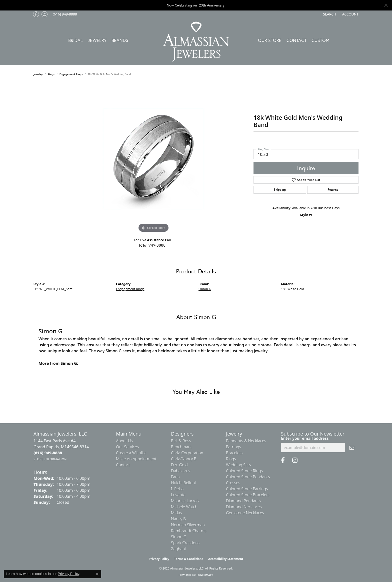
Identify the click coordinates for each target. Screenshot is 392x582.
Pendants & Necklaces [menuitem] (246, 441)
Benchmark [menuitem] (181, 447)
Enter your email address (305, 438)
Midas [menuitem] (176, 513)
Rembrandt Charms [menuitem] (189, 531)
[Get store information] (50, 459)
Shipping (280, 190)
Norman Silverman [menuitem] (188, 525)
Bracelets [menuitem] (234, 453)
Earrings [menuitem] (233, 447)
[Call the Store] (48, 453)
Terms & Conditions (189, 559)
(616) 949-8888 (152, 245)
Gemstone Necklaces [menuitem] (245, 513)
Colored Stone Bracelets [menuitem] (248, 495)
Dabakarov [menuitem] (181, 471)
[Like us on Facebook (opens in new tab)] (36, 14)
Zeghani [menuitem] (178, 549)
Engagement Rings (71, 74)
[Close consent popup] (97, 574)
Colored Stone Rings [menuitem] (244, 471)
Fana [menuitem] (175, 477)
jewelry (38, 74)
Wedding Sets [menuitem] (238, 465)
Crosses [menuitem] (233, 483)
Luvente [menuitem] (178, 495)
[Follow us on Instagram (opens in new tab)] (44, 14)
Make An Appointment (136, 459)
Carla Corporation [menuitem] (187, 453)
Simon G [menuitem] (179, 537)
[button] (329, 14)
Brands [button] (120, 40)
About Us (124, 441)
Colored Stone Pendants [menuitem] (248, 477)
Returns (333, 190)
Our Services (127, 447)
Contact (296, 40)
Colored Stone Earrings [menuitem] (247, 489)
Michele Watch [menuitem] (184, 507)
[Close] (386, 5)
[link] (64, 14)
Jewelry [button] (97, 40)
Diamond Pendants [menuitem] (243, 501)
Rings (51, 74)
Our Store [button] (270, 40)
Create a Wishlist (131, 453)
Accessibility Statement (226, 559)
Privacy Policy (159, 559)
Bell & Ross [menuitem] (181, 441)
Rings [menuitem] (231, 459)
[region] (153, 159)
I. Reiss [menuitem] (177, 489)
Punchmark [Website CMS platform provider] (205, 575)
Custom (320, 40)
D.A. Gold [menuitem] (179, 465)
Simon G (205, 289)
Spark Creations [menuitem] (185, 543)
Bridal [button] (75, 40)
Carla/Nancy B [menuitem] (184, 459)
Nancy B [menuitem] (178, 519)
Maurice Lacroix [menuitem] (185, 501)
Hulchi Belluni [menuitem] (183, 483)
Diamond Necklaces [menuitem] (244, 507)
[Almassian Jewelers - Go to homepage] (196, 42)
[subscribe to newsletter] (352, 448)
